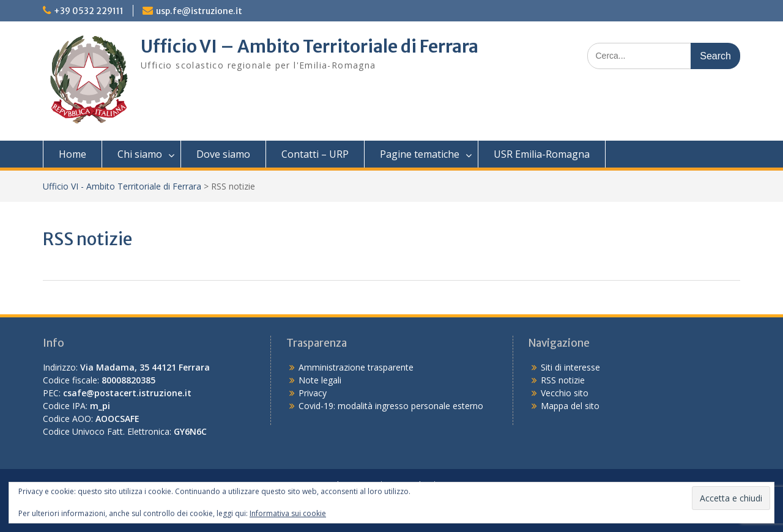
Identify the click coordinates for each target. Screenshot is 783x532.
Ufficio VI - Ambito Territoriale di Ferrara (122, 186)
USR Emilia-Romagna (542, 154)
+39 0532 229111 (89, 11)
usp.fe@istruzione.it (199, 11)
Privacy (313, 393)
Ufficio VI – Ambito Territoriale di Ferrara (310, 46)
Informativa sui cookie (288, 513)
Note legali (320, 380)
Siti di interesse (570, 367)
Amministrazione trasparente (356, 367)
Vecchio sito (565, 393)
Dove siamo (223, 154)
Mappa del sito (570, 406)
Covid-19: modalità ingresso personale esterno (391, 406)
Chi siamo (140, 154)
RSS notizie (563, 380)
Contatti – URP (315, 154)
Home (72, 154)
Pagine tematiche (420, 154)
